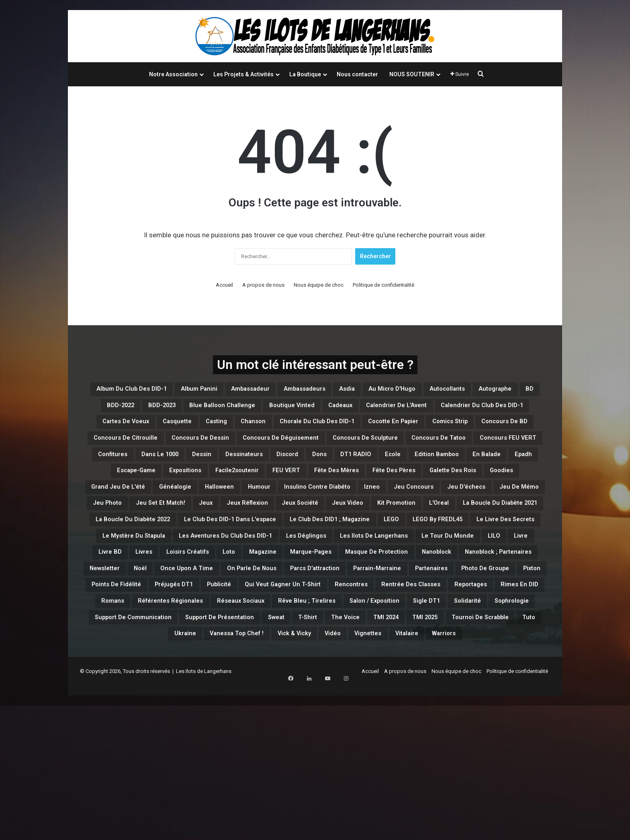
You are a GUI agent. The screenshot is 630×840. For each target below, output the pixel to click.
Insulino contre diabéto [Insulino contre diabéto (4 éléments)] (384, 545)
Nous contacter (357, 74)
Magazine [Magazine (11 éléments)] (451, 641)
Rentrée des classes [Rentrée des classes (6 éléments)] (498, 699)
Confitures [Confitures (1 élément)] (296, 487)
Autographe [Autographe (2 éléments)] (194, 410)
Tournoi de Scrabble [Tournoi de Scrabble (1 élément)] (393, 757)
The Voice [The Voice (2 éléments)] (221, 757)
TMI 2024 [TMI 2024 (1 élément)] (273, 757)
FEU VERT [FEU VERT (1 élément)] (217, 526)
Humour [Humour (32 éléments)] (310, 545)
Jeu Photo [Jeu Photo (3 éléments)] (257, 564)
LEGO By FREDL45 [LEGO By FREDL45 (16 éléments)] (415, 603)
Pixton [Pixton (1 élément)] (504, 680)
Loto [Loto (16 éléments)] (409, 641)
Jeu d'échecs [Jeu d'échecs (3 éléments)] (132, 564)
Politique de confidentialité (384, 285)
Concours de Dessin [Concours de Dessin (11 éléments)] (257, 468)
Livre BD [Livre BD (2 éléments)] (257, 641)
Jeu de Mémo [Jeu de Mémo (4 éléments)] (197, 564)
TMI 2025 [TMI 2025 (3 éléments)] (323, 757)
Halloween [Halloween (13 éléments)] (261, 545)
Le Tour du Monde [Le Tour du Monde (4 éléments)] (125, 641)
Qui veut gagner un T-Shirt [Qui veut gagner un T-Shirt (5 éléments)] (336, 699)
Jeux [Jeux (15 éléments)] (380, 564)
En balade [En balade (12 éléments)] (334, 506)
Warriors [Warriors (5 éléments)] (457, 776)
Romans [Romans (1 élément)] (243, 718)
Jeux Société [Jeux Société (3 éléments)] (499, 564)
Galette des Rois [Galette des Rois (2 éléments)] (426, 526)
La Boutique (305, 74)
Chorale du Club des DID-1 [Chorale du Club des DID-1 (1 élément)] (229, 449)
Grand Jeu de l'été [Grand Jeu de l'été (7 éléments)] (133, 545)
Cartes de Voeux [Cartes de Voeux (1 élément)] (399, 429)
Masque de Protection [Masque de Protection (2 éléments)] (149, 661)
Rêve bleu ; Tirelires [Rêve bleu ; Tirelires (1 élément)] (489, 718)
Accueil (224, 285)
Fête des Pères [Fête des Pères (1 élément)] (352, 526)
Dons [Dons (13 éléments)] (124, 506)
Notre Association (173, 74)
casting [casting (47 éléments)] (513, 429)
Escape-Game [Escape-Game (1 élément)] (432, 506)
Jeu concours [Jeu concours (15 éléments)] (505, 545)
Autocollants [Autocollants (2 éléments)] (132, 410)
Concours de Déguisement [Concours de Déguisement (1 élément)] (359, 468)
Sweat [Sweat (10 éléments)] (135, 757)
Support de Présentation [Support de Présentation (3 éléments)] (496, 738)
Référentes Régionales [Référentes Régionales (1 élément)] (316, 718)
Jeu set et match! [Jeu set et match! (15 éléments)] (324, 564)
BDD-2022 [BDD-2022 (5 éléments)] (276, 410)
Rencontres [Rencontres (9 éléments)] (422, 699)
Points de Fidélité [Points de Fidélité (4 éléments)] (126, 699)
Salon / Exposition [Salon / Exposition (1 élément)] (123, 738)
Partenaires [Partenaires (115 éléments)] (377, 680)
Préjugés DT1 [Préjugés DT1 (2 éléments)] (199, 699)
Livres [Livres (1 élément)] (300, 641)
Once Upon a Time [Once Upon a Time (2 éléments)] (488, 661)
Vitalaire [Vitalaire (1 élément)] (409, 776)
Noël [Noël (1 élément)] (430, 661)
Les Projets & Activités (243, 74)
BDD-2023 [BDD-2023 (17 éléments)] (328, 410)
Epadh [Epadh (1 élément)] (379, 506)
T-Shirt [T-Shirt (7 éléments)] (174, 757)
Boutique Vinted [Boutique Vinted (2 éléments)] (492, 410)
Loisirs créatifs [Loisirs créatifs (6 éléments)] (356, 641)
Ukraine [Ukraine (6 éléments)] (493, 757)
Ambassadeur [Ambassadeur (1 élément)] (307, 391)
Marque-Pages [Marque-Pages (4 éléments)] (512, 641)
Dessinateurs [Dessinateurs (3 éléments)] (461, 487)
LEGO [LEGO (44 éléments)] (356, 603)
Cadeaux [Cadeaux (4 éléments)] (119, 429)
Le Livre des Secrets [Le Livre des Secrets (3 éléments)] (502, 603)
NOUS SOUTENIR (412, 74)
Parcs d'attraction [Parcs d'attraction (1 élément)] (228, 680)
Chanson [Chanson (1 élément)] (149, 449)
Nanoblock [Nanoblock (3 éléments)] (226, 661)
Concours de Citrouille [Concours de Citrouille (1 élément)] (163, 468)
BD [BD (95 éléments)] (237, 410)
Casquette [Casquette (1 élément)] (464, 429)
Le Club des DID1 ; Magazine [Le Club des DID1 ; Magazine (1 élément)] (278, 603)
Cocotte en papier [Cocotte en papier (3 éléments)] (326, 449)
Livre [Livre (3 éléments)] (216, 641)
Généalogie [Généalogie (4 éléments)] (205, 545)
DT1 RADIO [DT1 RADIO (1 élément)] (169, 506)
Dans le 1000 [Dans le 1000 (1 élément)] (356, 487)
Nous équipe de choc (319, 285)
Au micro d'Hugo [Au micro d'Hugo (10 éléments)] (489, 391)
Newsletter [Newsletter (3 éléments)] (385, 661)
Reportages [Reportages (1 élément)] (126, 718)
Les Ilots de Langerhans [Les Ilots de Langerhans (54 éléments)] (467, 622)
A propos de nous (263, 285)
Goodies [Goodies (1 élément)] (488, 526)
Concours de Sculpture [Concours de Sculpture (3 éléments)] (466, 468)
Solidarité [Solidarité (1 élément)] (240, 738)
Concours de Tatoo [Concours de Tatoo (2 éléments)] (135, 487)
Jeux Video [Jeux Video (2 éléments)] (148, 583)
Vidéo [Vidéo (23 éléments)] (316, 776)
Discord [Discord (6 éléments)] (516, 487)
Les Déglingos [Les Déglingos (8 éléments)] (380, 622)
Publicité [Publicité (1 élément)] (255, 699)
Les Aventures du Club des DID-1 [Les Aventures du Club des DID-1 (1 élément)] (278, 622)
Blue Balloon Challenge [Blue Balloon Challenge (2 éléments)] (404, 410)
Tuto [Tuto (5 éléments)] (454, 757)
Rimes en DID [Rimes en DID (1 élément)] (187, 718)
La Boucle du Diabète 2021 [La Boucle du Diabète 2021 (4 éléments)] (341, 583)
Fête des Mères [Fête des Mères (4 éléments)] (279, 526)
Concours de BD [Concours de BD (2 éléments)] (468, 449)
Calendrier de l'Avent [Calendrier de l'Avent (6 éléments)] (190, 429)
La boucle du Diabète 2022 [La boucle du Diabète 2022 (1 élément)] (454, 583)
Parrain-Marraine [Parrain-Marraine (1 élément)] (308, 680)
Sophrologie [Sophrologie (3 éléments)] (296, 738)
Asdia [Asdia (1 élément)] (431, 391)
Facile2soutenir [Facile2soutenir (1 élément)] (154, 526)
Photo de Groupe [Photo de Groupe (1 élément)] (445, 680)
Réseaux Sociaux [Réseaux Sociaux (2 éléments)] (405, 718)
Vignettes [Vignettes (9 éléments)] (360, 776)
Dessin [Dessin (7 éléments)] (409, 487)
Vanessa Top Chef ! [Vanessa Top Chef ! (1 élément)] (192, 776)
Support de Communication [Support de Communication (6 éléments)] (385, 738)
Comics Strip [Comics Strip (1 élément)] (398, 449)
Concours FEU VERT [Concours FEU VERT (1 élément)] (224, 487)
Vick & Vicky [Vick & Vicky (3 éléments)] (266, 776)
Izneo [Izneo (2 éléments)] (453, 545)
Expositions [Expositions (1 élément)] (495, 506)
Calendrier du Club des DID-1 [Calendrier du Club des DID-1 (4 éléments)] (299, 429)
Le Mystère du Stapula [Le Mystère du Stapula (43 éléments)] (160, 622)
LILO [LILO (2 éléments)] (182, 641)
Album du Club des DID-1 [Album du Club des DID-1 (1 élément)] (156, 391)
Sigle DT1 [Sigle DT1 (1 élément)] (189, 738)
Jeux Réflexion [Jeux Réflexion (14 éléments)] (432, 564)
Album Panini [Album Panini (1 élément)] (241, 391)
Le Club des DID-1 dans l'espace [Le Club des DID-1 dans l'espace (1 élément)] (150, 603)
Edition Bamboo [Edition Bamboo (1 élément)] (271, 506)
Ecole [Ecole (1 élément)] (216, 506)
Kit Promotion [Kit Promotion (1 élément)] (210, 583)
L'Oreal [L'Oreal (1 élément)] (264, 583)
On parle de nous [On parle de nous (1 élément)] (147, 680)
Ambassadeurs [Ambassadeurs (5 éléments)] (377, 391)
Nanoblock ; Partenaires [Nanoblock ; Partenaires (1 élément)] (305, 661)
